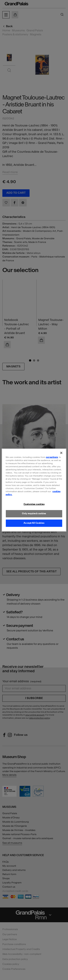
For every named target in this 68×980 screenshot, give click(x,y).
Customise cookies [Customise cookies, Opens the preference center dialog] (34, 504)
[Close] (61, 453)
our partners (52, 457)
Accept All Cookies (34, 523)
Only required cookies (34, 514)
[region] (34, 490)
